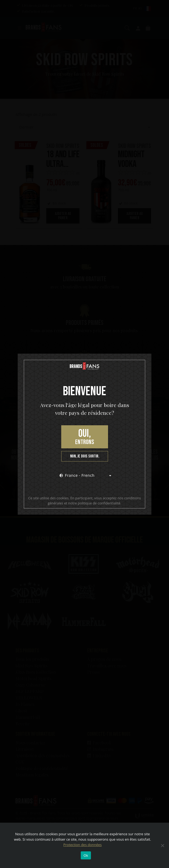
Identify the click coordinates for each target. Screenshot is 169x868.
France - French (77, 475)
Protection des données (83, 845)
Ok (86, 856)
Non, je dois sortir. (85, 456)
